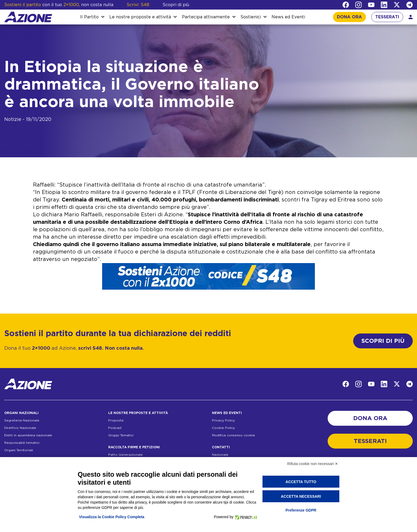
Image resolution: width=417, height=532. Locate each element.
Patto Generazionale (126, 455)
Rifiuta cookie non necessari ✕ (313, 464)
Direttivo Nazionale (20, 428)
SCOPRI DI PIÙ (383, 341)
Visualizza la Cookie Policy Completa (112, 517)
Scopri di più (176, 5)
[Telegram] (410, 5)
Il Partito (89, 17)
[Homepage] (28, 17)
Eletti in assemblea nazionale (28, 435)
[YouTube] (371, 5)
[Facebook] (346, 5)
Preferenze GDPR (301, 510)
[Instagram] (358, 5)
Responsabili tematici (22, 443)
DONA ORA (349, 17)
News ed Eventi (288, 17)
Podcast (115, 428)
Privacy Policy (223, 420)
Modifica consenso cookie (233, 435)
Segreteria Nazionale (22, 420)
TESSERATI (387, 17)
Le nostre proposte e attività (140, 17)
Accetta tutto (301, 482)
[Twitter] (397, 5)
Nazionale (220, 455)
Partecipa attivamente (206, 17)
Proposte (116, 420)
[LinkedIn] (384, 5)
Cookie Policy (223, 428)
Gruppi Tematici (121, 435)
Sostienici (251, 17)
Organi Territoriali (19, 450)
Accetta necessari (301, 496)
